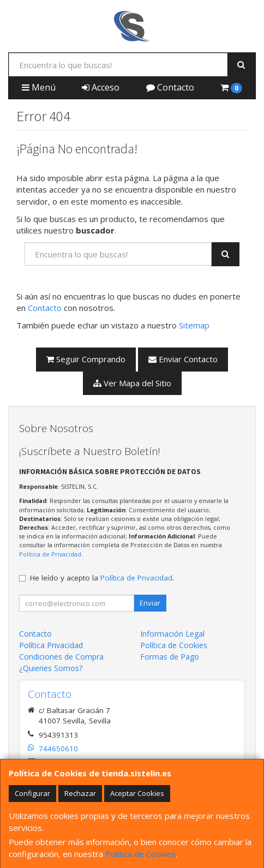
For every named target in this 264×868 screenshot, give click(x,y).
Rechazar (80, 793)
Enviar (150, 603)
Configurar (32, 793)
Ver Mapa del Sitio (132, 383)
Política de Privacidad (50, 554)
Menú (39, 87)
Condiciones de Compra (61, 657)
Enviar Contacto (183, 359)
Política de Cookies (140, 854)
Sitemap (194, 325)
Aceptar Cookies (137, 793)
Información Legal (172, 634)
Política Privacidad (51, 645)
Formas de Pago (170, 657)
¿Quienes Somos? (51, 668)
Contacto (170, 87)
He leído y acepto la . (102, 578)
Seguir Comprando (86, 359)
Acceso (101, 87)
